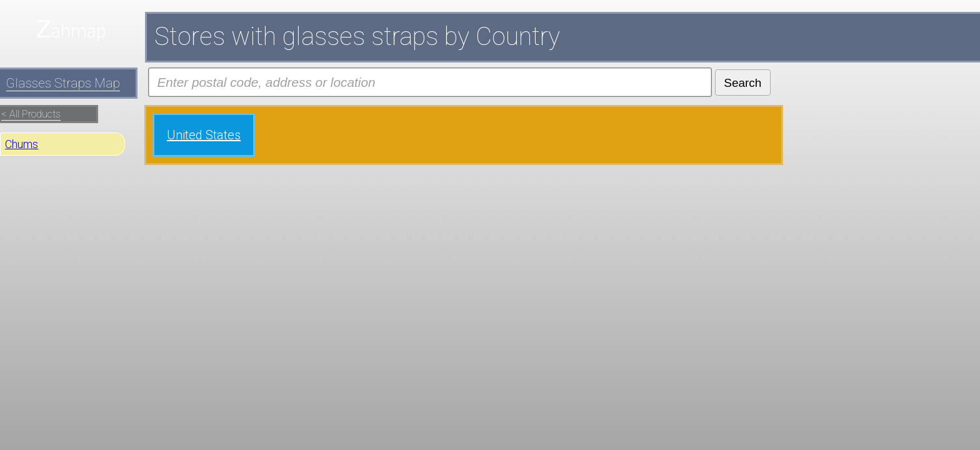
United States (204, 135)
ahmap (79, 31)
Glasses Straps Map (63, 83)
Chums (22, 144)
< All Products (31, 114)
